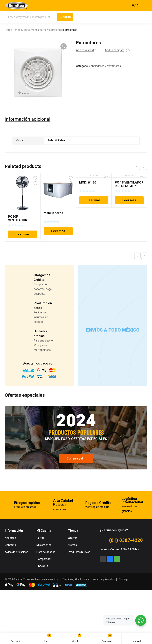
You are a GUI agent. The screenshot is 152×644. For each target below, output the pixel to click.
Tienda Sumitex (22, 30)
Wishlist (77, 638)
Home (8, 30)
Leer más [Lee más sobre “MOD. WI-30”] (94, 200)
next (144, 167)
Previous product (137, 256)
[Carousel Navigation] (140, 167)
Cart (47, 638)
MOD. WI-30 (88, 183)
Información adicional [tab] (27, 119)
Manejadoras (53, 213)
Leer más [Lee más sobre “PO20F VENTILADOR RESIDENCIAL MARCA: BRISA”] (23, 234)
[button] (64, 46)
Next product (144, 256)
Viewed (137, 639)
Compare (107, 638)
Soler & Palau (56, 141)
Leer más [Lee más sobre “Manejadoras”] (58, 231)
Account (15, 639)
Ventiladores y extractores (47, 30)
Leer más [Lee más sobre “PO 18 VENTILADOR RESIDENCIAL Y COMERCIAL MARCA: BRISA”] (129, 200)
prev (137, 167)
